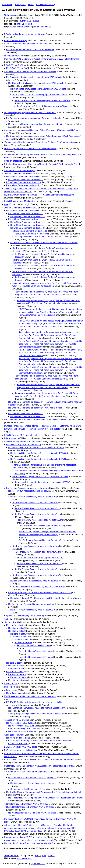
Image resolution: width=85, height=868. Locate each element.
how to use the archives (21, 27)
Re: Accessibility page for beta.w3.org (24, 445)
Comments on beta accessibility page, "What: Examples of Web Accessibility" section (43, 130)
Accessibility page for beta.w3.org (20, 442)
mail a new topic (25, 24)
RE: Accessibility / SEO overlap (23, 732)
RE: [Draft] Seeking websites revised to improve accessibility (34, 702)
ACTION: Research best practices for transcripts (26, 44)
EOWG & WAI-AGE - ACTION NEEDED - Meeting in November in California (39, 760)
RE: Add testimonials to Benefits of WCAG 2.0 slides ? (31, 807)
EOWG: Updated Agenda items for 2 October (25, 34)
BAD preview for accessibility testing (21, 750)
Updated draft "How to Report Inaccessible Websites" (29, 843)
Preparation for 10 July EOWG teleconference (25, 837)
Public (31, 4)
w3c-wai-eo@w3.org (45, 4)
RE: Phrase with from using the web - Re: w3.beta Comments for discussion (39, 195)
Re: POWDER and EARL (18, 68)
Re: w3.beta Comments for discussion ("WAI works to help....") (37, 408)
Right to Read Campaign (15, 40)
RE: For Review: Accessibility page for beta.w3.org (38, 552)
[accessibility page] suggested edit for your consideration (30, 112)
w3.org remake (11, 690)
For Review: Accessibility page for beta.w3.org (27, 488)
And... (7, 619)
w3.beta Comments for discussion (20, 174)
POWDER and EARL (14, 65)
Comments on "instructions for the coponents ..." (28, 772)
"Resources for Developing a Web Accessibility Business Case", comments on (40, 142)
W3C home (7, 4)
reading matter (11, 684)
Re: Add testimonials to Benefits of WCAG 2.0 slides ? (33, 813)
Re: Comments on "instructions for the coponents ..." (32, 778)
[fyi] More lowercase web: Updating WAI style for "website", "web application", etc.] (42, 164)
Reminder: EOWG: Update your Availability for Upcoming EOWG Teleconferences (42, 59)
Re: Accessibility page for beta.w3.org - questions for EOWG (36, 448)
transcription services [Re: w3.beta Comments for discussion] (43, 237)
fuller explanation (12, 438)
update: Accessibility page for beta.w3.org (25, 616)
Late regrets (10, 687)
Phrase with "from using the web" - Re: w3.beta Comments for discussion (44, 242)
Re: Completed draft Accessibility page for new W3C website (34, 77)
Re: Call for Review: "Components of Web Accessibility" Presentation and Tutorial (44, 792)
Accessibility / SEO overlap (17, 720)
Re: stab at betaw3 (15, 625)
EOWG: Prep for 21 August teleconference (24, 435)
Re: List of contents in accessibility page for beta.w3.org (36, 581)
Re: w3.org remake (15, 693)
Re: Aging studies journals (18, 738)
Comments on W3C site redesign (19, 170)
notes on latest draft (13, 161)
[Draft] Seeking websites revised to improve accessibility (30, 696)
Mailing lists (20, 4)
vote (6, 204)
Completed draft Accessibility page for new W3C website (30, 71)
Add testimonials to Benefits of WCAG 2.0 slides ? (27, 804)
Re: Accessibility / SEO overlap (20, 723)
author (23, 21)
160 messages (11, 15)
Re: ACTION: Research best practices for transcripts (30, 50)
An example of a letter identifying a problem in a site (30, 840)
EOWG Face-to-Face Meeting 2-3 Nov (22, 201)
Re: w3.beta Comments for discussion (24, 177)
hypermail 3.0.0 (38, 863)
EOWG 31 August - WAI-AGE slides (21, 747)
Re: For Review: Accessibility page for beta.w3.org (31, 491)
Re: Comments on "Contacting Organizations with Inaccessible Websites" (38, 420)
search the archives (42, 27)
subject (36, 21)
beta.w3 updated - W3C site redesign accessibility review (30, 148)
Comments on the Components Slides (28, 789)
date (29, 21)
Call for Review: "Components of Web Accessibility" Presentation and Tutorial (40, 766)
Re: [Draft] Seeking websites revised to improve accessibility (36, 708)
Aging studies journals (14, 735)
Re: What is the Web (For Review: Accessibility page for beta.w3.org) (40, 592)
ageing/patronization (13, 56)
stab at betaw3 (11, 622)
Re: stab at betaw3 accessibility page (34, 645)
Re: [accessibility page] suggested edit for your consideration (34, 118)
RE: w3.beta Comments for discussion (24, 182)
